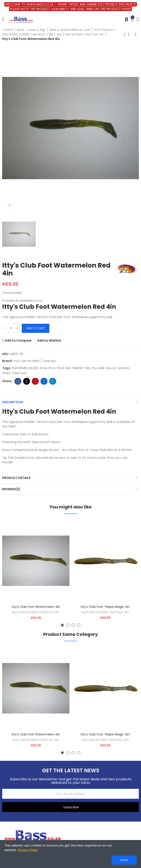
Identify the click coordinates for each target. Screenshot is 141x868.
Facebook (18, 381)
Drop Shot (48, 368)
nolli (102, 368)
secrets (124, 368)
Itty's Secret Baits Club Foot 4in (36, 612)
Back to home (130, 35)
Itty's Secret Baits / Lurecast (35, 361)
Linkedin (44, 381)
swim (6, 373)
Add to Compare (18, 340)
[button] (62, 625)
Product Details (16, 478)
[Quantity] (11, 328)
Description (13, 402)
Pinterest (35, 381)
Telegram (53, 381)
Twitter (27, 381)
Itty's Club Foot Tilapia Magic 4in (105, 607)
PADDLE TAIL (81, 368)
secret (111, 368)
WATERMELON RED (25, 368)
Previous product (125, 35)
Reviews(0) (11, 489)
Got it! (124, 860)
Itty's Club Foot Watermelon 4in (36, 607)
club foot (19, 373)
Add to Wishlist (49, 340)
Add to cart (36, 328)
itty (94, 368)
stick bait (64, 368)
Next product (136, 35)
